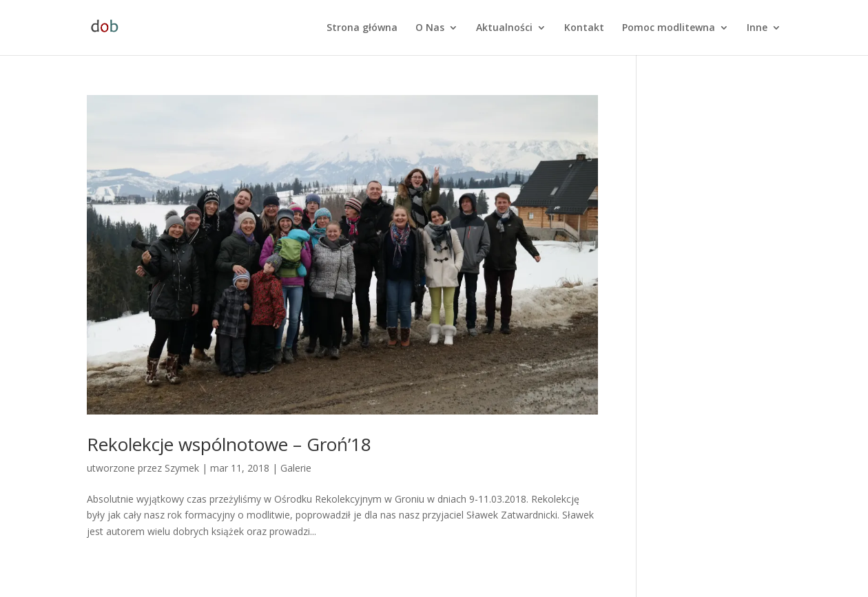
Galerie (296, 468)
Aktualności (504, 28)
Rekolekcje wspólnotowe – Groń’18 (229, 444)
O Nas (430, 28)
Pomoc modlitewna (669, 28)
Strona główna (362, 28)
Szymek (182, 468)
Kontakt (584, 28)
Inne (757, 28)
